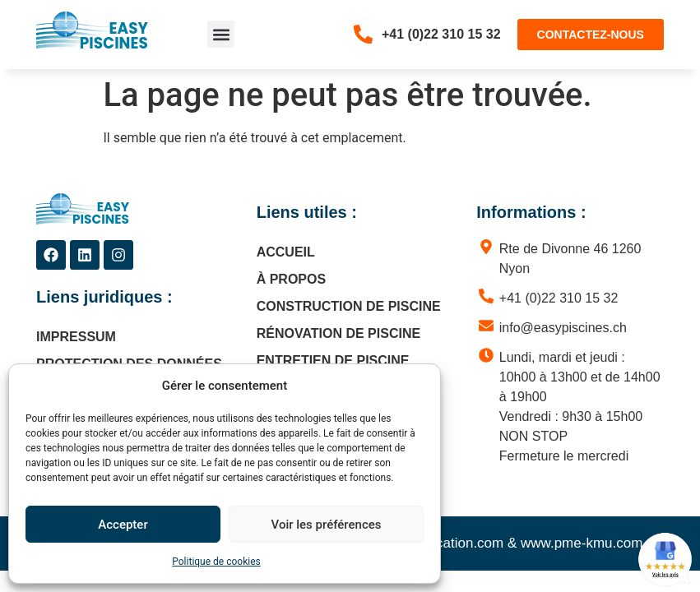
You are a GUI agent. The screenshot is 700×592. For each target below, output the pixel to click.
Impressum (76, 337)
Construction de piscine (349, 306)
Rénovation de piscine (338, 333)
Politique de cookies (216, 562)
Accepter (123, 525)
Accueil (286, 252)
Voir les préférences (327, 525)
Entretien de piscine (333, 361)
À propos (291, 279)
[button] (221, 34)
